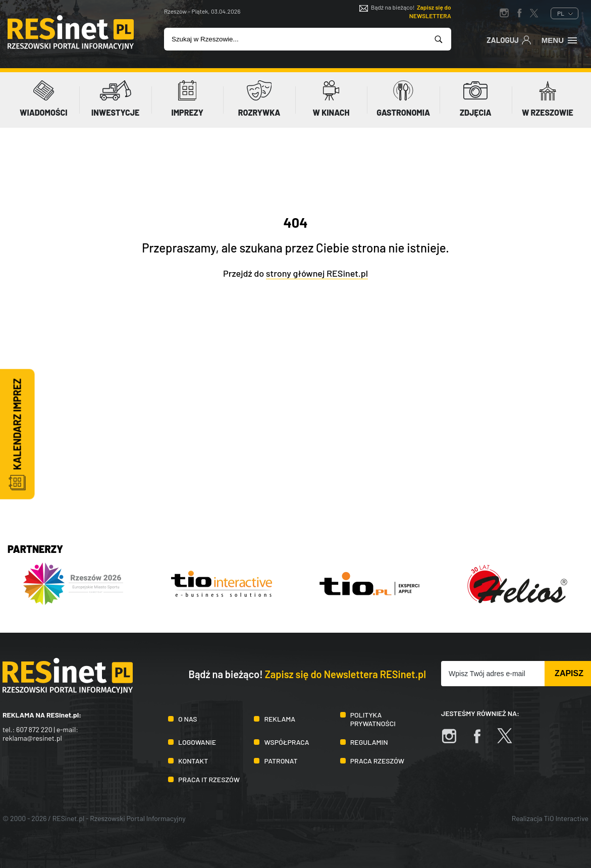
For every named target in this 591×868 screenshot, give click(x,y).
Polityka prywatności (373, 719)
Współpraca (286, 742)
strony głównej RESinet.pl (317, 273)
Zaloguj (509, 39)
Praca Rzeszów (377, 761)
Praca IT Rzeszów (209, 779)
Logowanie (197, 742)
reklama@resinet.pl (32, 738)
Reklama (280, 719)
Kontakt (193, 761)
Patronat (281, 761)
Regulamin (369, 742)
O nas (187, 719)
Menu (560, 39)
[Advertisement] (295, 450)
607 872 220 (34, 729)
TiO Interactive (566, 818)
